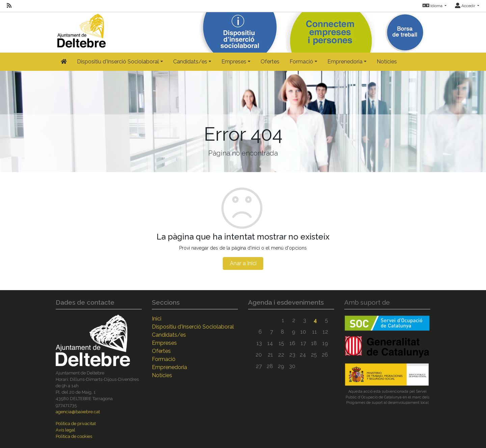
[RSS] (9, 6)
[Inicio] (81, 29)
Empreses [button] (234, 62)
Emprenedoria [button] (345, 62)
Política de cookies (74, 436)
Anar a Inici (243, 263)
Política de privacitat (76, 424)
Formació (164, 359)
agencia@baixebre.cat (78, 412)
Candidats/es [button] (190, 62)
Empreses (164, 343)
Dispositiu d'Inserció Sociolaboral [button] (118, 62)
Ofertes (270, 62)
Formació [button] (301, 62)
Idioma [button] (433, 6)
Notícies (387, 62)
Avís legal (65, 430)
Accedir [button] (466, 6)
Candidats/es (169, 335)
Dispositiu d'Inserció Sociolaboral (193, 327)
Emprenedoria (169, 367)
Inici (157, 319)
